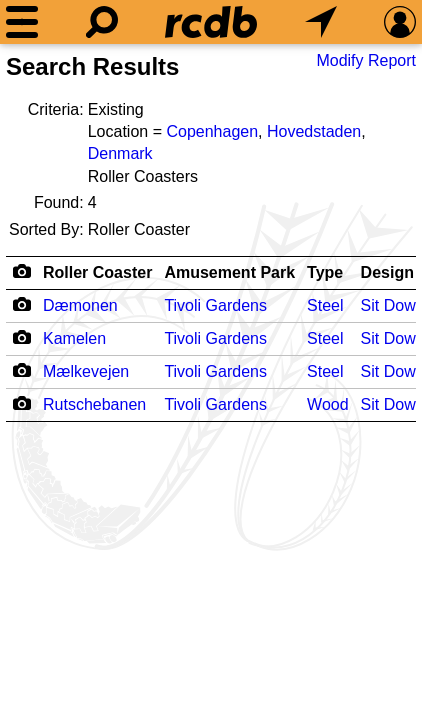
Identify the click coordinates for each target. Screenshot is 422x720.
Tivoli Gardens (215, 305)
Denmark (120, 153)
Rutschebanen (94, 404)
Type (325, 272)
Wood (328, 404)
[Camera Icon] (21, 304)
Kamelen (74, 338)
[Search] (102, 22)
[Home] (211, 22)
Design (387, 272)
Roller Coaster (97, 272)
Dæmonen (80, 305)
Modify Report (366, 60)
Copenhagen (212, 131)
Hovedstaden (314, 131)
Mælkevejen (86, 371)
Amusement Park (229, 272)
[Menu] (22, 22)
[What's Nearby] (321, 22)
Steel (325, 305)
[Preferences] (400, 22)
